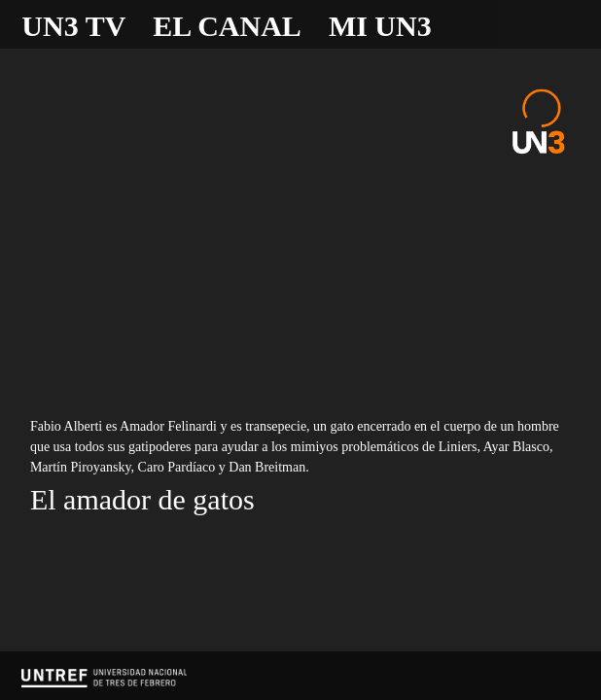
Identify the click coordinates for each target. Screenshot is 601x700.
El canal (227, 26)
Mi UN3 (380, 26)
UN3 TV (73, 26)
